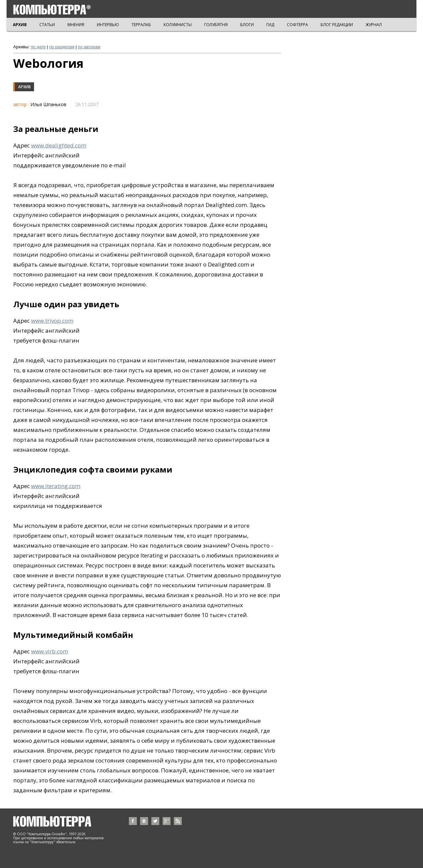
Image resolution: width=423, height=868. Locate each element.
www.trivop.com (52, 321)
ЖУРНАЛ (374, 25)
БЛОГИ (247, 25)
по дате (38, 47)
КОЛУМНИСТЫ (178, 25)
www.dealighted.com (59, 145)
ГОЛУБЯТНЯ (216, 25)
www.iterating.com (56, 486)
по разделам (62, 47)
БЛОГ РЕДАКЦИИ (337, 25)
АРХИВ (20, 25)
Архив (24, 87)
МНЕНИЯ (76, 25)
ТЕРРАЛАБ (141, 25)
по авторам (89, 47)
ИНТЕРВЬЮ (108, 25)
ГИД (270, 25)
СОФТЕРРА (297, 25)
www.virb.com (50, 651)
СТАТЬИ (47, 25)
